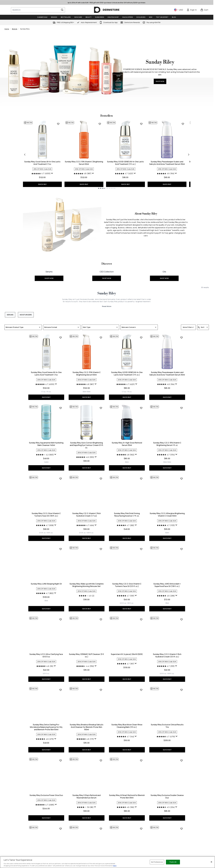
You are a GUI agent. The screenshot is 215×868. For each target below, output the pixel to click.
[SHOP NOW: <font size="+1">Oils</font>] (164, 275)
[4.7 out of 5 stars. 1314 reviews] (166, 455)
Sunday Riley (107, 293)
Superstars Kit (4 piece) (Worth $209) (127, 654)
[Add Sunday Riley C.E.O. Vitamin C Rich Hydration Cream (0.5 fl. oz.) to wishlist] (182, 619)
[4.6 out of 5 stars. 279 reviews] (45, 739)
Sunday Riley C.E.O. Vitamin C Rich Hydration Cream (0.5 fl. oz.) (167, 655)
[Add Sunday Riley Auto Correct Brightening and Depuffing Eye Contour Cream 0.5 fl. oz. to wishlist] (101, 408)
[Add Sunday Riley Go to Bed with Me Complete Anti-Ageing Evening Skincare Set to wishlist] (101, 829)
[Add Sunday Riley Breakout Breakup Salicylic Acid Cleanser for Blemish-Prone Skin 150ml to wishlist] (101, 690)
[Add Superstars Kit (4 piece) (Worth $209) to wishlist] (141, 619)
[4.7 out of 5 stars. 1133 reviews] (166, 525)
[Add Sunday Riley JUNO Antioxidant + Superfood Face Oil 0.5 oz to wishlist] (61, 829)
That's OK (173, 862)
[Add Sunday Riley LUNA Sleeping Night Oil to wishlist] (61, 549)
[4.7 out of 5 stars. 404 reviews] (85, 525)
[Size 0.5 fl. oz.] (43, 533)
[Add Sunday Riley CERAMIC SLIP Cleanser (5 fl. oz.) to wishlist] (101, 619)
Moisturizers (26, 315)
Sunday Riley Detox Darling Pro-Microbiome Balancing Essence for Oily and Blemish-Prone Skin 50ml (46, 727)
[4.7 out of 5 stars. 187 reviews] (126, 664)
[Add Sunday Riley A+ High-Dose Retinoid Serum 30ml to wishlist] (141, 408)
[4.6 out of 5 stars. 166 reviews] (126, 807)
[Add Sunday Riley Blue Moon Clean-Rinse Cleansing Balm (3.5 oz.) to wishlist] (141, 690)
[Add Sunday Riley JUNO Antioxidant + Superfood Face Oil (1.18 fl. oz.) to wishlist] (182, 549)
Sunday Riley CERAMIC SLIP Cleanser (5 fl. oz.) (87, 655)
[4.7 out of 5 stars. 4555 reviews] (41, 174)
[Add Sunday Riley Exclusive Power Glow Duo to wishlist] (61, 760)
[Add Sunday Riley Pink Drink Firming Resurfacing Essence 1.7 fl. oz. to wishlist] (141, 479)
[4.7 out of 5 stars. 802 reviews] (45, 593)
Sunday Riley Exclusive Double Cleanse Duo (167, 796)
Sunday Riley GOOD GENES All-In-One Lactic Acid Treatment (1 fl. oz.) (125, 163)
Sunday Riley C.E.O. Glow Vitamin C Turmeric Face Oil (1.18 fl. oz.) (46, 515)
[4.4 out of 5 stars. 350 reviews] (85, 666)
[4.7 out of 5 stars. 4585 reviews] (45, 805)
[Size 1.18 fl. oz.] (50, 533)
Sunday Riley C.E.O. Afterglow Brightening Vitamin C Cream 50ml (167, 515)
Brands (15, 29)
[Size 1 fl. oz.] (49, 392)
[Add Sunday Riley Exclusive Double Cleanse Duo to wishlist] (182, 760)
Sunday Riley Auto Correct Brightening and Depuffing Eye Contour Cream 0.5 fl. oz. (87, 445)
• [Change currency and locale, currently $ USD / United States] (179, 10)
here (115, 866)
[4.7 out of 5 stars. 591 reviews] (126, 596)
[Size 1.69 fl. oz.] (90, 533)
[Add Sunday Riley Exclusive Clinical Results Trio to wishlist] (182, 690)
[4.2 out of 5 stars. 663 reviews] (45, 455)
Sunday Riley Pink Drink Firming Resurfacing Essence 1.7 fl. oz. (127, 515)
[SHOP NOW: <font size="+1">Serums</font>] (49, 275)
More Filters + (188, 327)
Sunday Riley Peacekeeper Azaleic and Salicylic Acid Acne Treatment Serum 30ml (167, 163)
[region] (107, 862)
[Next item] (189, 154)
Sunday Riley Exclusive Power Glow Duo (46, 795)
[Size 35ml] (46, 601)
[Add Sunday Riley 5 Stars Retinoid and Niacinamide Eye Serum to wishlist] (101, 760)
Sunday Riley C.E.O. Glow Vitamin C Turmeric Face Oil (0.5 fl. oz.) (127, 585)
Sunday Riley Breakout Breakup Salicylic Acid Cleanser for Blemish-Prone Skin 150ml (87, 727)
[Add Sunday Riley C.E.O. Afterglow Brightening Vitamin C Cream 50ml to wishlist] (182, 479)
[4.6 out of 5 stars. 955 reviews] (85, 457)
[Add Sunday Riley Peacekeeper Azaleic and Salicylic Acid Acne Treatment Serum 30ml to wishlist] (183, 124)
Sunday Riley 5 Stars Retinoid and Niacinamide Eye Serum (87, 796)
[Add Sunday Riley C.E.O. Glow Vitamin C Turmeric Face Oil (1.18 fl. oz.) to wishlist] (61, 479)
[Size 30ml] (84, 392)
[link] (192, 10)
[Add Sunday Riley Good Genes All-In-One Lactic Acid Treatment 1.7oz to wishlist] (58, 124)
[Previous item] (25, 154)
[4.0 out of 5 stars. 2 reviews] (87, 596)
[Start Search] (62, 10)
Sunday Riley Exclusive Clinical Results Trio (167, 726)
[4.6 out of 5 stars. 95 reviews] (45, 666)
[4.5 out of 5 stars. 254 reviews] (166, 807)
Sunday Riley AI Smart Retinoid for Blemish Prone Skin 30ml (127, 796)
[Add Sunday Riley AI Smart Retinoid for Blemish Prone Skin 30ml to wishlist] (141, 760)
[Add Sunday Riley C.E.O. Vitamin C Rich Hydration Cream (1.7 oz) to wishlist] (101, 479)
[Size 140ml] (46, 462)
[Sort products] (203, 327)
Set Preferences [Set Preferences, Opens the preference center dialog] (157, 862)
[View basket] (204, 10)
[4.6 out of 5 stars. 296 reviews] (166, 596)
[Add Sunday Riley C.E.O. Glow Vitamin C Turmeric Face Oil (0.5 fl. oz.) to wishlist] (141, 549)
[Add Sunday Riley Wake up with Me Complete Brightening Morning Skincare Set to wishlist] (101, 549)
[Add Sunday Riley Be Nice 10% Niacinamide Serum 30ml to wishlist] (182, 829)
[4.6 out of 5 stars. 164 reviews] (166, 174)
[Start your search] (38, 10)
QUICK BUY (42, 184)
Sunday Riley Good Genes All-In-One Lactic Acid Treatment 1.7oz (42, 163)
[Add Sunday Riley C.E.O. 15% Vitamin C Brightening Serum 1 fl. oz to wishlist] (182, 408)
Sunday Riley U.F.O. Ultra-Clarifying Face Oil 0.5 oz (46, 655)
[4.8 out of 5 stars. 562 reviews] (126, 455)
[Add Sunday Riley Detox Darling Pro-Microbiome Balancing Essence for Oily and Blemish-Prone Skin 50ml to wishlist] (61, 690)
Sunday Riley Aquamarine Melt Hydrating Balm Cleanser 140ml (46, 444)
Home (7, 29)
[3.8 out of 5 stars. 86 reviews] (85, 807)
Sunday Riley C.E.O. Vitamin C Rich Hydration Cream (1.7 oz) (87, 515)
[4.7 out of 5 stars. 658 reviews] (45, 525)
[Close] (211, 862)
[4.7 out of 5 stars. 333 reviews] (166, 666)
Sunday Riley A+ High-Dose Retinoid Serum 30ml (127, 444)
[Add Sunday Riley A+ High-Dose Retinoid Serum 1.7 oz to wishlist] (141, 829)
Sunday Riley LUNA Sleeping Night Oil (46, 584)
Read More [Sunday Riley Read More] (107, 306)
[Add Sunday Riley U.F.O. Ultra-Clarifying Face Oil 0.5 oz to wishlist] (61, 619)
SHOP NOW (160, 81)
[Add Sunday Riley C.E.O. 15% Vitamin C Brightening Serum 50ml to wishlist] (100, 124)
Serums (10, 315)
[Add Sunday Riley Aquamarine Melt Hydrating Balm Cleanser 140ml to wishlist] (61, 408)
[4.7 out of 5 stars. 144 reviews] (126, 737)
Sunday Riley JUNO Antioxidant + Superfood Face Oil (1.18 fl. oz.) (167, 585)
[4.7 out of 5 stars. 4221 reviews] (124, 174)
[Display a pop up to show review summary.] (52, 173)
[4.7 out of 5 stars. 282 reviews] (126, 525)
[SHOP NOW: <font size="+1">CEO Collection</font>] (107, 275)
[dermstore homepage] (107, 10)
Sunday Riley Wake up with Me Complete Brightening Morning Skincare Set (87, 585)
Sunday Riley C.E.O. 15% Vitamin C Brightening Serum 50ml (84, 163)
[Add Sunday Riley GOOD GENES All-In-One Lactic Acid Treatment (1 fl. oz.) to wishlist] (141, 124)
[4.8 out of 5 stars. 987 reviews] (83, 174)
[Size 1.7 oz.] (43, 392)
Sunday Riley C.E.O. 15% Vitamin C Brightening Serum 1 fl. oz (167, 444)
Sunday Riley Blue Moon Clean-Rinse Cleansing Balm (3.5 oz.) (127, 726)
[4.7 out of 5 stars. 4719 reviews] (166, 737)
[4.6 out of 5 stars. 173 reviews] (85, 739)
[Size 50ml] (89, 392)
